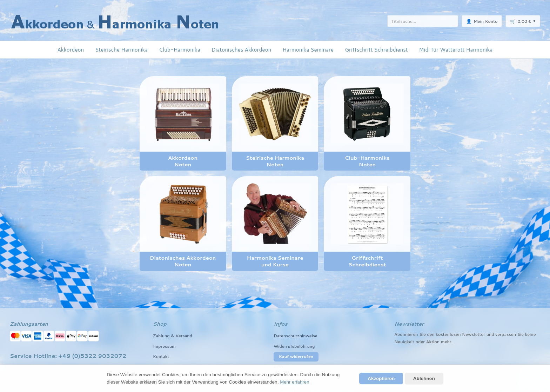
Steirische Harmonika (121, 49)
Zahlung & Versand (173, 335)
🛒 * (523, 21)
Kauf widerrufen (296, 357)
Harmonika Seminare (308, 49)
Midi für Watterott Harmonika (456, 49)
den (431, 334)
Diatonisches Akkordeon (241, 49)
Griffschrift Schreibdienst (376, 49)
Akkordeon (71, 49)
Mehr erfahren (295, 382)
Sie (521, 334)
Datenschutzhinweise (296, 335)
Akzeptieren (381, 378)
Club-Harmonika (179, 49)
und (490, 334)
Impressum (165, 346)
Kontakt (161, 356)
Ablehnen (424, 378)
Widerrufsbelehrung (294, 346)
